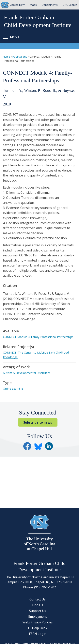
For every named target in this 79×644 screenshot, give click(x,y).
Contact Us (38, 599)
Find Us (38, 605)
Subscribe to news (38, 422)
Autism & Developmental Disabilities (27, 373)
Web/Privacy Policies (38, 622)
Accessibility (17, 5)
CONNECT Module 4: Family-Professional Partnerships (38, 337)
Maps (33, 5)
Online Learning (13, 388)
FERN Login (38, 634)
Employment (38, 616)
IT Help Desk (38, 628)
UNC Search (70, 5)
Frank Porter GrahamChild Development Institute (38, 21)
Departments (50, 5)
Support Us (38, 611)
